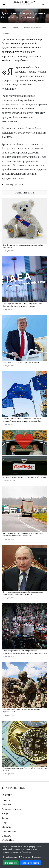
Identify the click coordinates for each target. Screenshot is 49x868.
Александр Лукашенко (12, 185)
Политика (6, 805)
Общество (7, 827)
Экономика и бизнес (11, 809)
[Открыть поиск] (43, 4)
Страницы (8, 839)
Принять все (11, 863)
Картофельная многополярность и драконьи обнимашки (24, 477)
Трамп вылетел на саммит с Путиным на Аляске (21, 362)
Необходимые (10, 857)
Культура (6, 818)
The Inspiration (13, 788)
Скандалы (7, 836)
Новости (6, 800)
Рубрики (7, 795)
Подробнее (26, 852)
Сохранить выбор (31, 863)
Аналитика (24, 857)
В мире (5, 814)
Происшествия (9, 831)
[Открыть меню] (4, 5)
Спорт (5, 823)
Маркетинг (37, 857)
